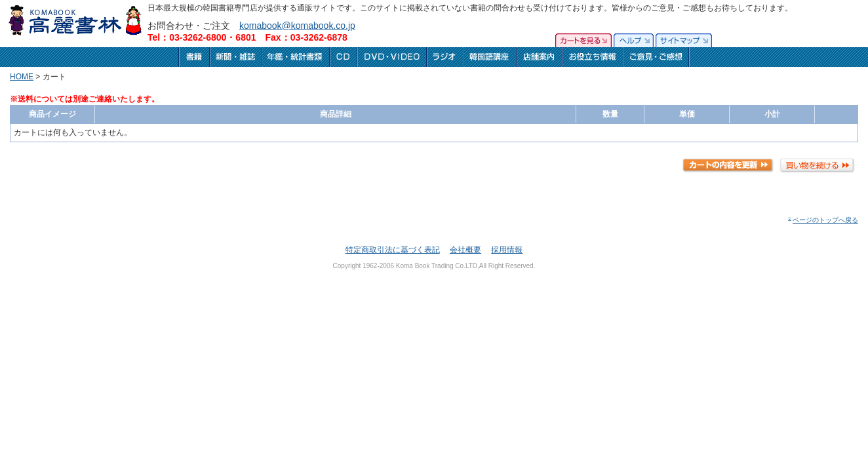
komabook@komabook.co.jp (297, 26)
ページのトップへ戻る (822, 220)
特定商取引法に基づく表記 (393, 250)
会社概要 (465, 250)
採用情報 (507, 250)
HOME (22, 77)
